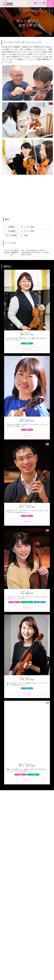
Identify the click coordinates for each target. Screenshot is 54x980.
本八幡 (27, 343)
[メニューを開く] (50, 4)
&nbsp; (27, 195)
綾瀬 (27, 430)
